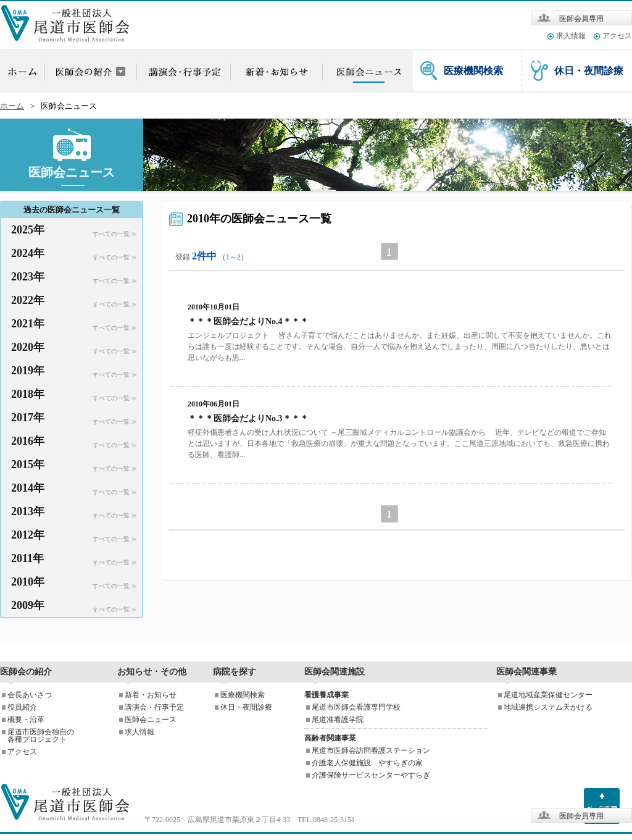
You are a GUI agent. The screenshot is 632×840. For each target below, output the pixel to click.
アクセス (617, 36)
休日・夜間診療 (589, 71)
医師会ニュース (151, 720)
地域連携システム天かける (548, 707)
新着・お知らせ (151, 695)
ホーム (12, 106)
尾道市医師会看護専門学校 (356, 707)
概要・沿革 (26, 720)
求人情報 (571, 36)
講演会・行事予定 (154, 707)
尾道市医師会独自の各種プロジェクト (41, 736)
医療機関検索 (473, 71)
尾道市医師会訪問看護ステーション (371, 750)
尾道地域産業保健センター (548, 695)
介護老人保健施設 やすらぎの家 (367, 763)
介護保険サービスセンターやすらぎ (371, 775)
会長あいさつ (30, 695)
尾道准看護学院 (338, 720)
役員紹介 (22, 707)
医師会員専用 (581, 19)
